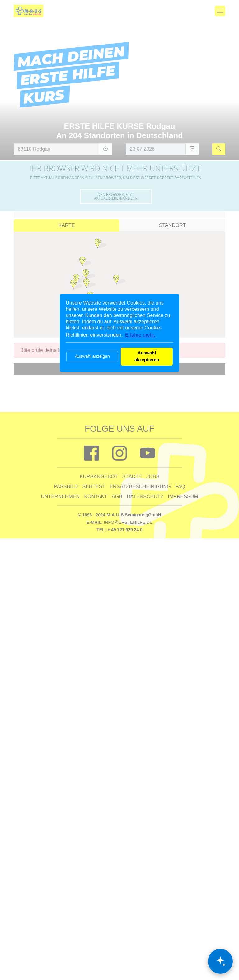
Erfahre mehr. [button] (140, 335)
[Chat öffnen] (220, 961)
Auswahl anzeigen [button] (92, 356)
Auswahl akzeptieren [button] (147, 356)
